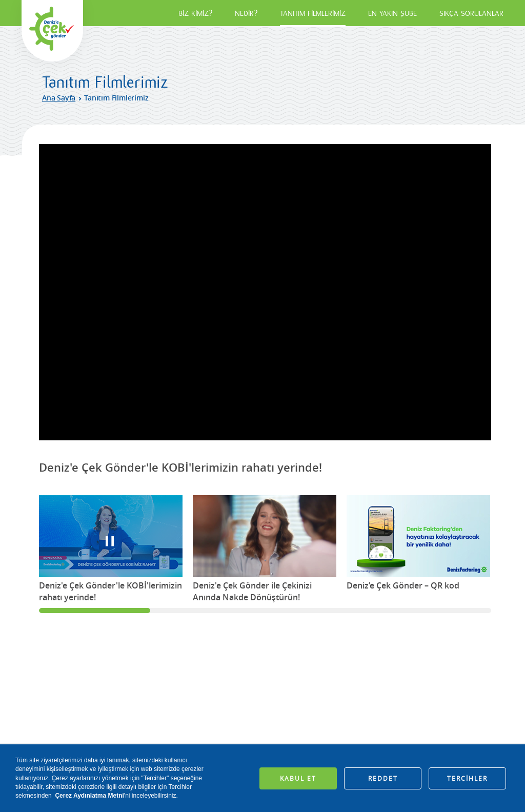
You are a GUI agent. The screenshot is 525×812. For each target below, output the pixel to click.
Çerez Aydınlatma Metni (89, 796)
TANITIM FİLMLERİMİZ (313, 14)
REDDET (383, 778)
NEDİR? (246, 14)
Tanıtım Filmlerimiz (116, 98)
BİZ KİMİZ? (195, 14)
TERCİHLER (467, 778)
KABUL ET (298, 778)
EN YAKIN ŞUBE (392, 14)
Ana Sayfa (59, 98)
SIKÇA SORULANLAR (471, 14)
